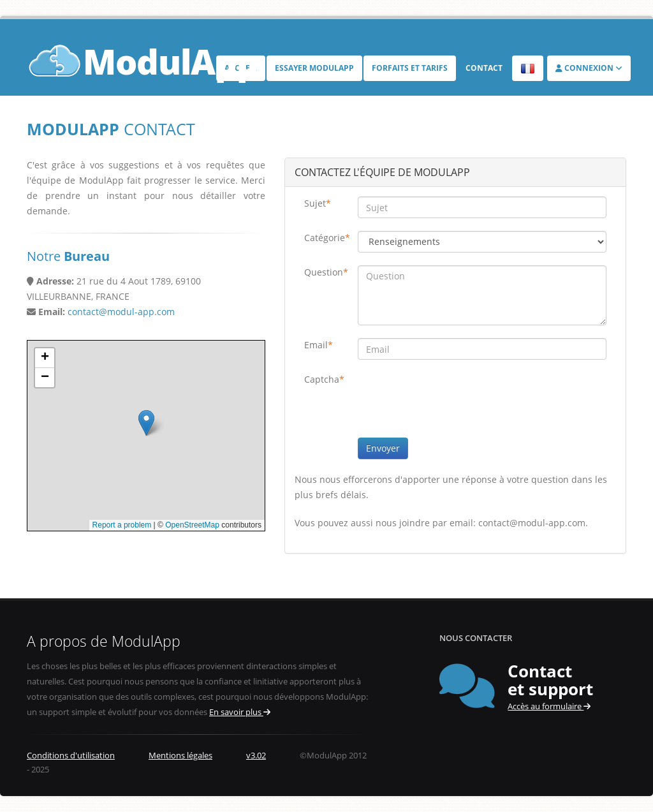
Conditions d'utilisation (71, 756)
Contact (484, 68)
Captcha (324, 379)
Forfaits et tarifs (410, 68)
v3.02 (256, 756)
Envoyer (383, 448)
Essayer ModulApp (314, 68)
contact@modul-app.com (121, 312)
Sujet (318, 203)
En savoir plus (240, 712)
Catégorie (326, 238)
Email (319, 345)
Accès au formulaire (549, 706)
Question (326, 272)
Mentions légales (180, 756)
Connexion (589, 68)
